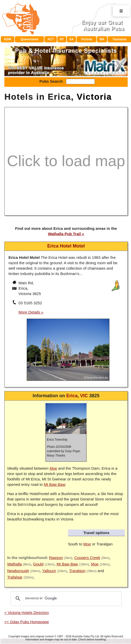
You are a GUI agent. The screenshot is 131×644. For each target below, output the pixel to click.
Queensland (29, 39)
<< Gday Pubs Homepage (27, 622)
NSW (7, 39)
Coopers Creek (87, 558)
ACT (51, 39)
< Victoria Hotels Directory (27, 613)
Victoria (87, 39)
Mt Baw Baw (55, 484)
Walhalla (15, 564)
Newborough (18, 571)
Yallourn (49, 571)
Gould (38, 564)
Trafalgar (15, 577)
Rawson (56, 558)
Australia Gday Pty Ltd (86, 636)
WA (102, 39)
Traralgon (77, 571)
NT (62, 39)
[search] (65, 599)
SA (72, 39)
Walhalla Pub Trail (64, 234)
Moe (53, 468)
